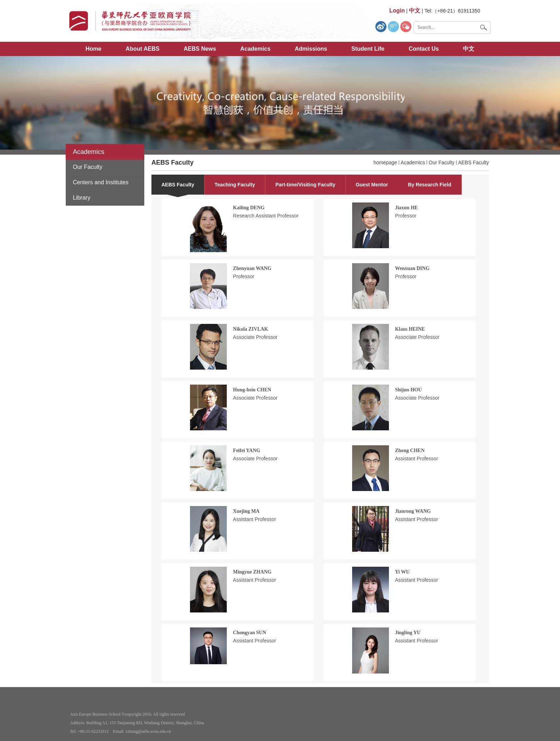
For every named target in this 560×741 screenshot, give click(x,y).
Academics (256, 49)
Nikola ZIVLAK (250, 329)
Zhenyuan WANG (252, 268)
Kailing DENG (249, 208)
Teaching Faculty (235, 185)
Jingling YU (408, 633)
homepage (385, 162)
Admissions (311, 49)
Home (94, 49)
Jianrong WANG (413, 511)
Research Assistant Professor (266, 216)
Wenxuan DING (412, 268)
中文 (469, 49)
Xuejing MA (246, 511)
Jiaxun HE (406, 208)
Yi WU (402, 572)
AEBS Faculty (474, 162)
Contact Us (424, 49)
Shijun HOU (408, 390)
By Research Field (429, 185)
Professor (406, 216)
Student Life (368, 49)
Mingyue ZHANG (252, 572)
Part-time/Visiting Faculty (305, 185)
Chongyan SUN (249, 633)
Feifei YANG (246, 450)
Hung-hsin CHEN (252, 390)
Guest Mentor (372, 185)
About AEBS (143, 49)
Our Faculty (441, 162)
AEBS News (200, 49)
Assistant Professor (417, 459)
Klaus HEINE (410, 329)
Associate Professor (255, 337)
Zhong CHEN (410, 450)
